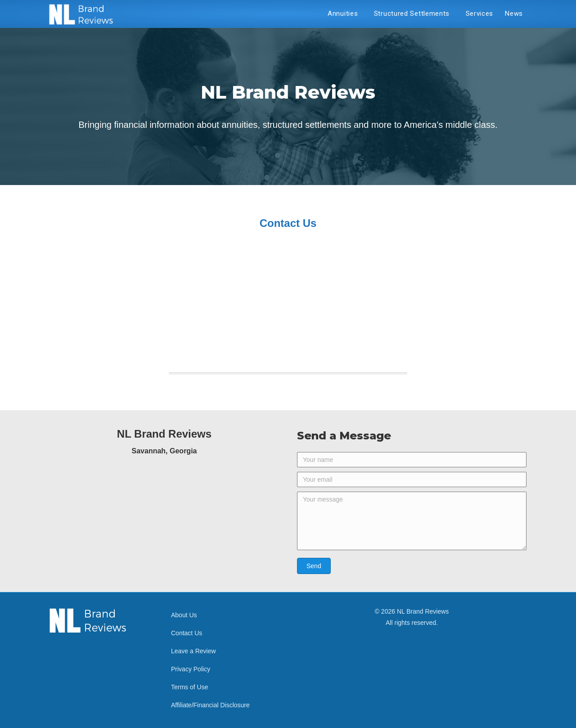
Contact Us (187, 633)
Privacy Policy (191, 669)
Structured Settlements (414, 14)
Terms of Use (189, 687)
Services (480, 14)
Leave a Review (193, 651)
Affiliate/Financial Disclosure (210, 705)
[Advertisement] (288, 304)
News (514, 14)
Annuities (345, 14)
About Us (184, 615)
